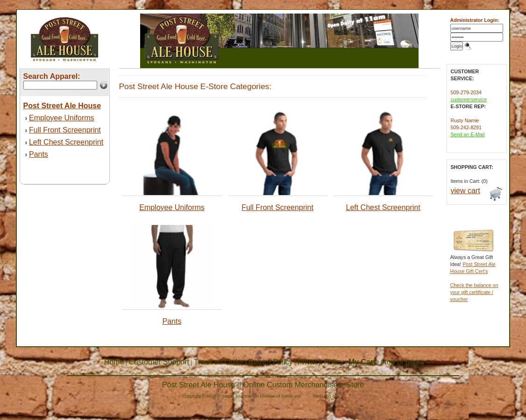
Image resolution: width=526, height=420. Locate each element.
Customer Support (159, 362)
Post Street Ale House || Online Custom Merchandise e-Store (263, 385)
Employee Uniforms (62, 118)
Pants (39, 154)
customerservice (469, 99)
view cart (466, 191)
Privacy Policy (321, 362)
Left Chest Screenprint (66, 142)
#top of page (401, 362)
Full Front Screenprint (65, 130)
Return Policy (271, 362)
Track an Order (219, 362)
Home (114, 362)
